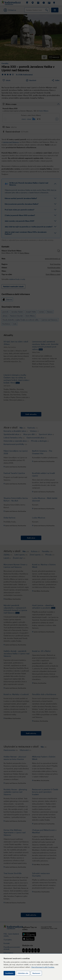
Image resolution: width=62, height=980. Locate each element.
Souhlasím (9, 973)
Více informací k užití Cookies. (43, 967)
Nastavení (36, 973)
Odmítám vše (23, 973)
